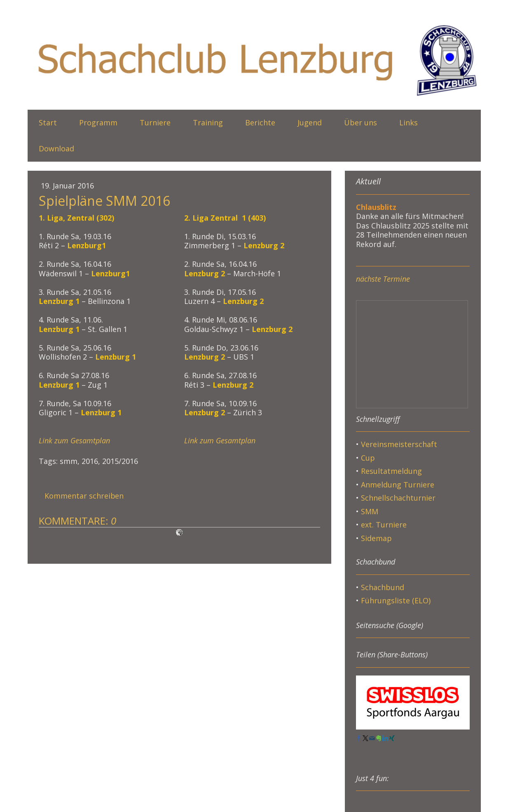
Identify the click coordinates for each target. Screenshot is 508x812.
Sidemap (376, 538)
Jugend (310, 122)
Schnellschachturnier (398, 498)
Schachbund (383, 587)
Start (48, 122)
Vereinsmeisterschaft (399, 444)
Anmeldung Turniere (398, 485)
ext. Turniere (384, 525)
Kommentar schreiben (84, 496)
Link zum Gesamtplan (74, 440)
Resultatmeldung (391, 471)
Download (56, 148)
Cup (368, 458)
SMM (371, 511)
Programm (98, 122)
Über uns (361, 122)
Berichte (260, 122)
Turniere (155, 122)
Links (409, 122)
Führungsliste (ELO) (396, 600)
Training (208, 122)
